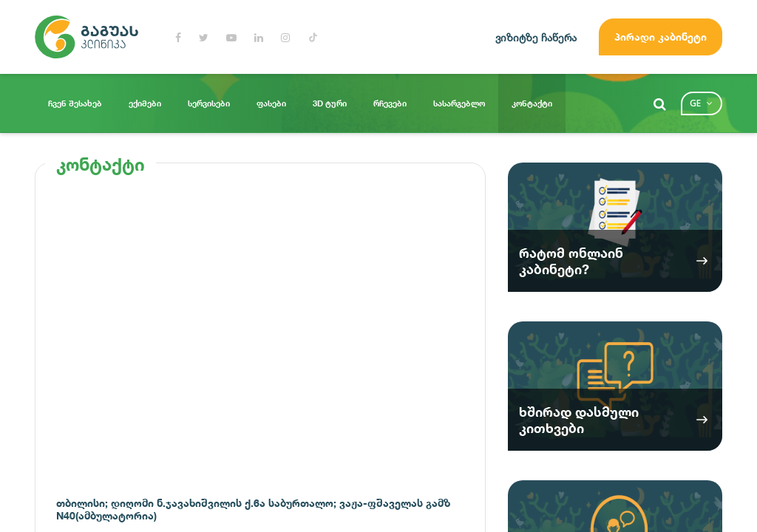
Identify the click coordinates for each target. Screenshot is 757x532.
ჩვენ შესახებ (75, 103)
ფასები (271, 103)
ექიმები (145, 103)
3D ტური (330, 103)
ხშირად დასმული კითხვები (579, 420)
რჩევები (390, 103)
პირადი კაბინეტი (661, 37)
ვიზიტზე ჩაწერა (536, 37)
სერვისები (209, 103)
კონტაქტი (532, 103)
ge (695, 103)
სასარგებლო (459, 103)
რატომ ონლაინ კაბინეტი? (571, 261)
